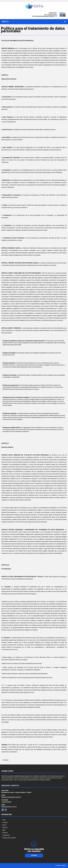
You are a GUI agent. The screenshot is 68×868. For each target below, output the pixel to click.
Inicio (4, 820)
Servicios (5, 828)
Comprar (5, 822)
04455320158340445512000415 (45, 16)
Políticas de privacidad (9, 838)
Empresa (5, 833)
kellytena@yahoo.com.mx (9, 807)
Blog (4, 830)
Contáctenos (6, 835)
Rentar (4, 825)
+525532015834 (52, 15)
